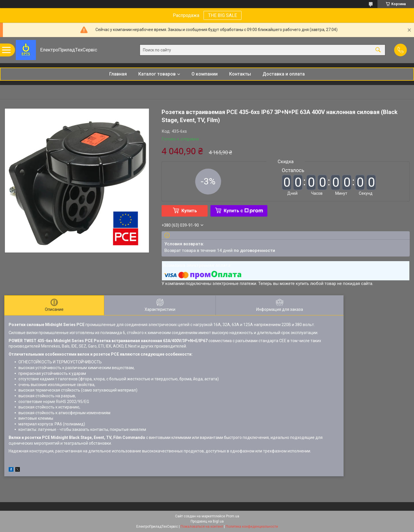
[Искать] (378, 50)
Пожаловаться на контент (202, 527)
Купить (189, 211)
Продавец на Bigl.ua (207, 521)
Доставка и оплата (284, 74)
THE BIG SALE (223, 15)
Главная (118, 74)
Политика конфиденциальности (252, 527)
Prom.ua (233, 516)
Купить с (243, 211)
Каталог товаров (157, 74)
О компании (205, 74)
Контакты (240, 74)
